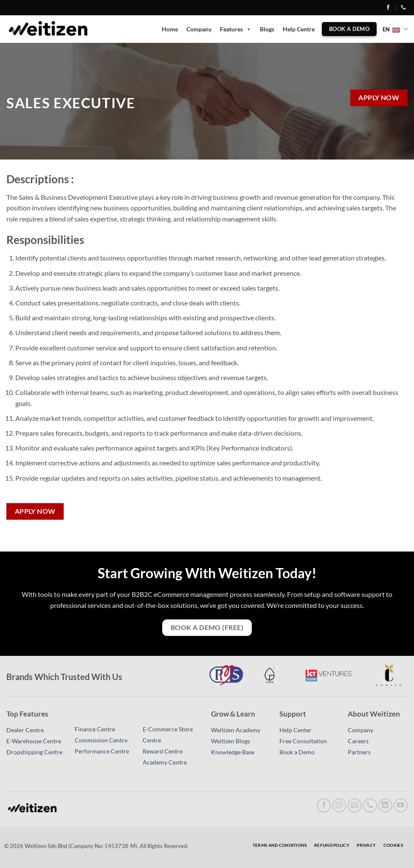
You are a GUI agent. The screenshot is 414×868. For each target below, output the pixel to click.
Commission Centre (101, 740)
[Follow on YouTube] (401, 805)
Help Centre (299, 29)
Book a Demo (297, 752)
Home (170, 29)
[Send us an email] (355, 805)
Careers (358, 741)
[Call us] (370, 805)
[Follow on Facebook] (388, 8)
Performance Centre (102, 751)
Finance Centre (95, 729)
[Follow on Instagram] (339, 805)
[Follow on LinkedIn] (385, 805)
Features (236, 29)
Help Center (296, 730)
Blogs (267, 29)
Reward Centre (163, 751)
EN (395, 29)
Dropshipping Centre (34, 752)
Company (199, 29)
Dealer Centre (25, 730)
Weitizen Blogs (231, 741)
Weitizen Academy (236, 730)
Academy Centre (165, 762)
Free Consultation (303, 741)
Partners (359, 752)
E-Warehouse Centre (34, 741)
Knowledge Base (233, 752)
